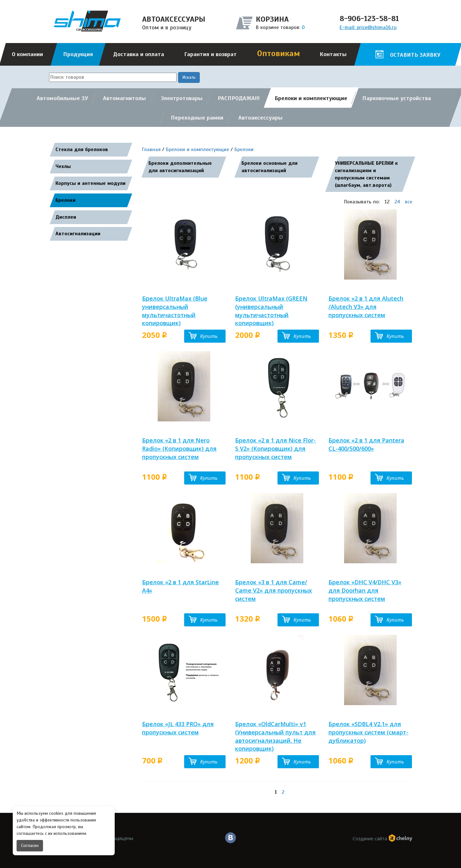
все (409, 202)
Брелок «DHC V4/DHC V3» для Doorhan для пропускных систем (365, 590)
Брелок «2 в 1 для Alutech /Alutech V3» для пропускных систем (366, 306)
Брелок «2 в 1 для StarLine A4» (180, 586)
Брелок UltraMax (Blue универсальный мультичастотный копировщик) (175, 311)
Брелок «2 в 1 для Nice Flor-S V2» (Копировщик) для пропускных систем (275, 448)
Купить (209, 336)
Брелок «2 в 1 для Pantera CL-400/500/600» (366, 444)
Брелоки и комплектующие (198, 150)
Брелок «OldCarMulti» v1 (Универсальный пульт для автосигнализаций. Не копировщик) (275, 736)
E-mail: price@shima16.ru (368, 27)
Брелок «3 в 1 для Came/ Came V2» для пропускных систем (274, 590)
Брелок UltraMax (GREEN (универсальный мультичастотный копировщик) (271, 311)
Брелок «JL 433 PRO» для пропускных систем (178, 728)
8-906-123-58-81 (369, 18)
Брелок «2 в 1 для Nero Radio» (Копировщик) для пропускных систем (179, 448)
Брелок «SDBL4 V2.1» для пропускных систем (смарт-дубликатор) (368, 732)
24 (397, 202)
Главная (151, 150)
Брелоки (244, 150)
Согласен (30, 846)
